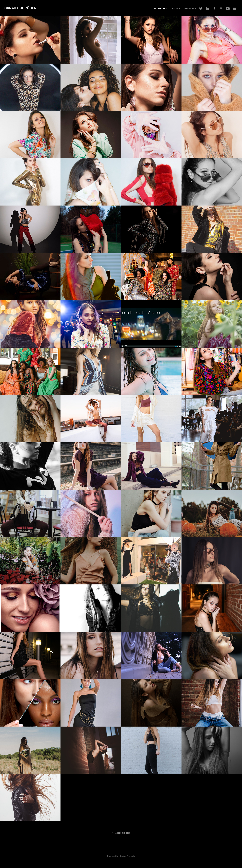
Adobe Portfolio (127, 856)
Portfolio (160, 8)
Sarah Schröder (20, 8)
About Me (190, 8)
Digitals (176, 8)
